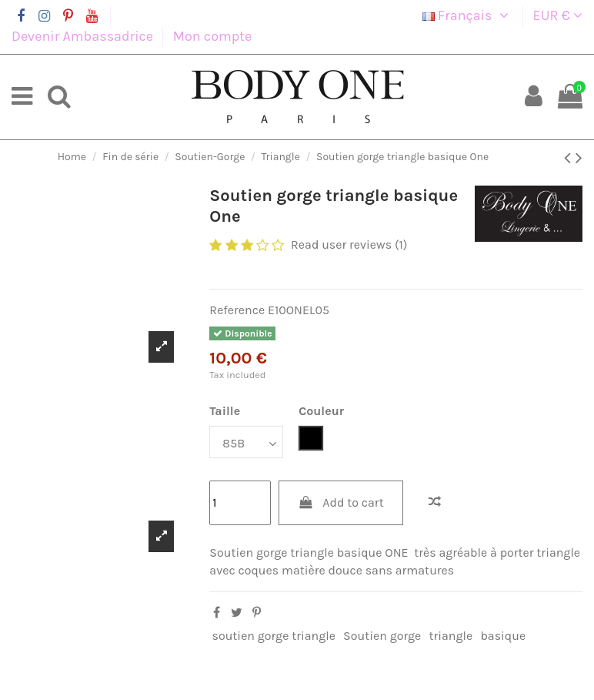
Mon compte (213, 36)
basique (503, 636)
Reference (237, 310)
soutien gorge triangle (274, 636)
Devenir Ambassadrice (84, 36)
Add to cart (341, 502)
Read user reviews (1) (349, 244)
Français (468, 15)
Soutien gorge (382, 636)
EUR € (558, 15)
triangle (451, 636)
